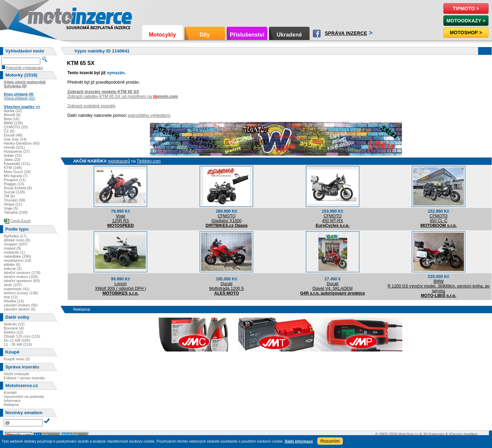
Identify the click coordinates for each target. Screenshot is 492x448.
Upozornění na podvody (24, 397)
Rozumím (330, 441)
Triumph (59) (15, 200)
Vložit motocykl (16, 374)
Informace (12, 401)
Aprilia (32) (13, 111)
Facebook (317, 34)
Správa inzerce (346, 33)
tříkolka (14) (14, 301)
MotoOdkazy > (466, 21)
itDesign (456, 434)
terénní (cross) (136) (21, 293)
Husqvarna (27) (17, 151)
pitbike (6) (12, 264)
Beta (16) (12, 119)
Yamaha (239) (16, 212)
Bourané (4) (14, 328)
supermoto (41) (17, 289)
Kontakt (10, 392)
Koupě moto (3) (17, 359)
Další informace (299, 441)
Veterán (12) (14, 324)
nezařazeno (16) (17, 260)
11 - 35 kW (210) (18, 344)
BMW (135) (13, 123)
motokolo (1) (14, 252)
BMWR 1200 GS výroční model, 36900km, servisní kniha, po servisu (438, 286)
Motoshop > (466, 33)
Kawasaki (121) (17, 164)
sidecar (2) (13, 269)
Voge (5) (11, 208)
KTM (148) (13, 168)
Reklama (11, 405)
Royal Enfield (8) (18, 188)
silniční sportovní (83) (22, 281)
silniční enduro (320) (21, 277)
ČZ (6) (9, 131)
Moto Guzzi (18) (17, 172)
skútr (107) (13, 285)
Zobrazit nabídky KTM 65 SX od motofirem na (123, 97)
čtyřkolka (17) (15, 236)
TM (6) (9, 196)
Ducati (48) (13, 135)
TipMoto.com (149, 161)
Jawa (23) (12, 159)
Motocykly (162, 35)
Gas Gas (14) (15, 139)
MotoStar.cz (408, 434)
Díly (205, 35)
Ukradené (289, 35)
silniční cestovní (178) (22, 273)
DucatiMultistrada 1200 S (227, 286)
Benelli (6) (12, 115)
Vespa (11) (13, 204)
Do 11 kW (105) (17, 340)
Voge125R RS (120, 218)
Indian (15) (13, 155)
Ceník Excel (20, 221)
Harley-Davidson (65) (22, 143)
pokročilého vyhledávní (149, 115)
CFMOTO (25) (16, 127)
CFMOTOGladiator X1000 (227, 218)
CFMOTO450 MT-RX (333, 218)
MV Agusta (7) (16, 176)
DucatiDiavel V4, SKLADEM (333, 286)
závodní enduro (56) (21, 305)
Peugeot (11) (15, 180)
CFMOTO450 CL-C (438, 218)
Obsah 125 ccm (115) (22, 336)
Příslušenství (247, 35)
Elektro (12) (14, 332)
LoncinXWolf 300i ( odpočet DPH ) (121, 286)
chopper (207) (16, 244)
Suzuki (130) (14, 192)
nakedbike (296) (17, 256)
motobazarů (119, 161)
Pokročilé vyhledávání (25, 68)
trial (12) (11, 297)
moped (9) (12, 248)
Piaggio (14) (14, 184)
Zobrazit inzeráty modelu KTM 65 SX (103, 92)
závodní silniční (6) (19, 309)
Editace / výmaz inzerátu (24, 378)
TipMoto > (466, 8)
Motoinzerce (42, 17)
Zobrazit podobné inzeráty (91, 106)
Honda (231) (14, 147)
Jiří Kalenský (434, 434)
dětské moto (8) (17, 240)
